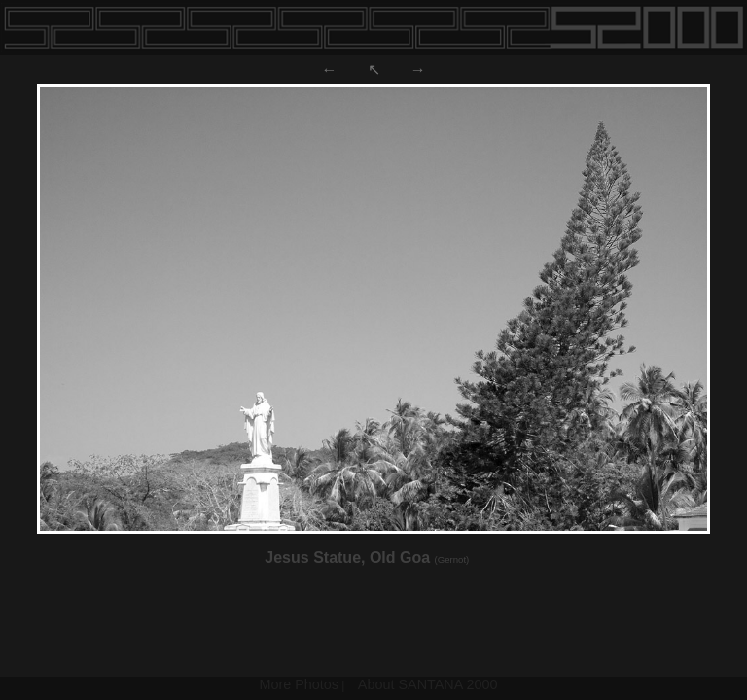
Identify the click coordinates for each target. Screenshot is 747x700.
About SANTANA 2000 (428, 684)
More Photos (299, 684)
